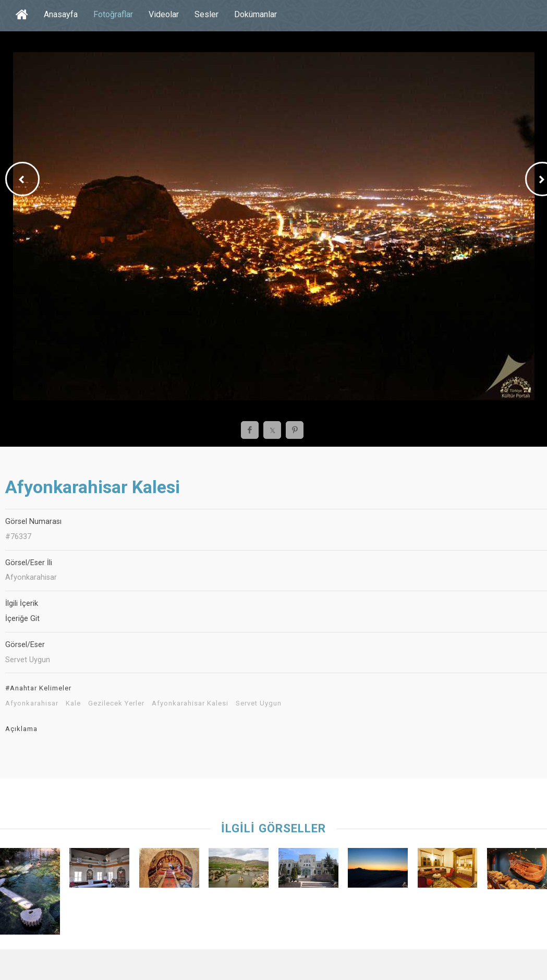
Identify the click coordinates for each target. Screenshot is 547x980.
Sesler (206, 14)
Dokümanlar (256, 14)
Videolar (164, 14)
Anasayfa (61, 14)
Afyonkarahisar (32, 703)
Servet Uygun (259, 703)
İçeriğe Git (22, 619)
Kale (73, 703)
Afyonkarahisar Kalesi (190, 703)
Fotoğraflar (113, 14)
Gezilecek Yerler (116, 703)
